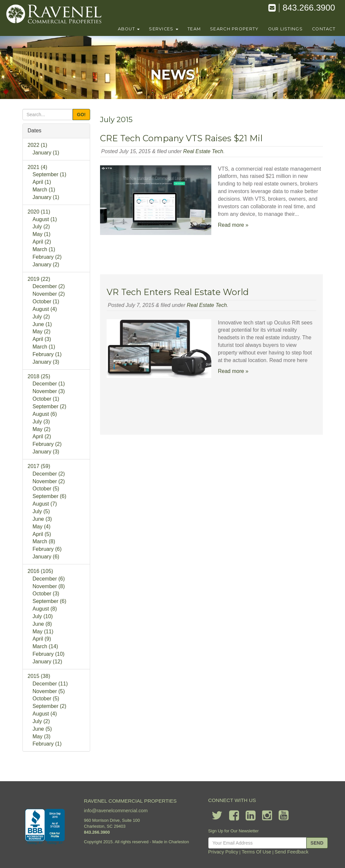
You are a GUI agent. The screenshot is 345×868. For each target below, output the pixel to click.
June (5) (42, 729)
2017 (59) (39, 466)
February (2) (47, 257)
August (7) (45, 504)
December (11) (50, 684)
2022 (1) (38, 145)
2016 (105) (40, 571)
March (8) (44, 541)
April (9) (42, 639)
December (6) (49, 579)
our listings (285, 29)
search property (234, 29)
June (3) (42, 519)
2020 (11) (39, 212)
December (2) (49, 286)
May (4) (42, 527)
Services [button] (164, 29)
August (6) (45, 414)
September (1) (50, 174)
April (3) (42, 339)
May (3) (42, 736)
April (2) (42, 242)
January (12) (48, 662)
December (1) (49, 384)
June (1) (42, 324)
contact (324, 29)
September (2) (50, 406)
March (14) (45, 646)
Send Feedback (290, 851)
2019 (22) (39, 279)
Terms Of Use (259, 851)
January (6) (46, 557)
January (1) (46, 153)
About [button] (129, 29)
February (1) (47, 354)
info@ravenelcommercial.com (116, 810)
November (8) (49, 586)
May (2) (42, 332)
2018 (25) (39, 376)
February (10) (49, 654)
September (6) (50, 496)
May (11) (43, 632)
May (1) (42, 234)
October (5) (46, 489)
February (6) (47, 549)
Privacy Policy (229, 851)
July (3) (41, 422)
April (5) (42, 534)
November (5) (49, 691)
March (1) (44, 190)
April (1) (42, 182)
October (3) (46, 594)
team (194, 29)
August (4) (45, 309)
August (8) (45, 609)
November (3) (49, 391)
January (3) (46, 362)
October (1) (46, 301)
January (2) (46, 265)
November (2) (49, 294)
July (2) (41, 227)
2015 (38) (39, 676)
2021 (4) (38, 167)
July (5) (41, 511)
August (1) (45, 219)
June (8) (42, 624)
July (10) (43, 616)
